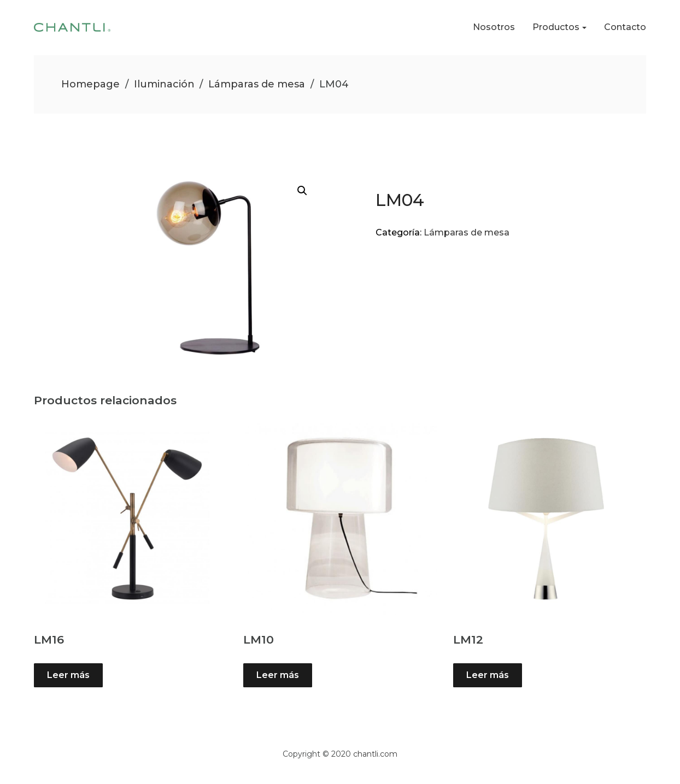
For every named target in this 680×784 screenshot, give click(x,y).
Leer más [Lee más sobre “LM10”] (278, 675)
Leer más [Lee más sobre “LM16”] (68, 675)
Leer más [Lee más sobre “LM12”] (488, 675)
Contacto (625, 27)
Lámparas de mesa (257, 84)
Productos (556, 27)
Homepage (90, 84)
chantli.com (375, 754)
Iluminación (164, 84)
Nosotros (494, 27)
